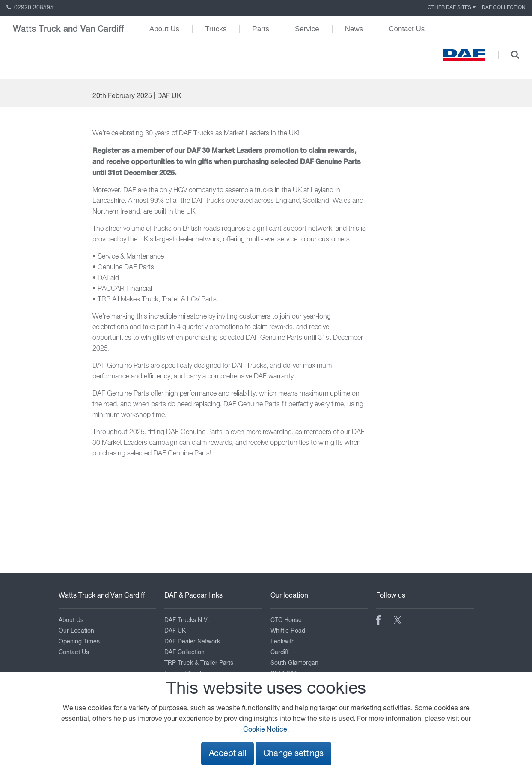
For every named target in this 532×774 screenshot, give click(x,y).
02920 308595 (30, 8)
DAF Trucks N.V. (187, 620)
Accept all (227, 754)
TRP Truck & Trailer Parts (199, 663)
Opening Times (79, 642)
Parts (261, 29)
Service (307, 29)
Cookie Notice (265, 730)
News (354, 29)
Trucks (216, 29)
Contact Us (407, 29)
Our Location (76, 631)
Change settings (293, 754)
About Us (164, 29)
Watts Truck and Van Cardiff (68, 29)
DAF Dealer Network (192, 642)
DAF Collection (504, 8)
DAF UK (175, 631)
